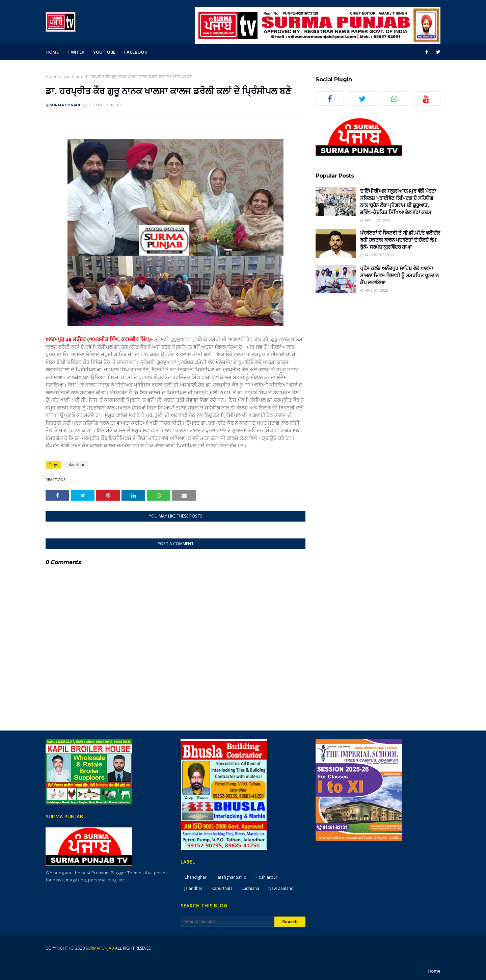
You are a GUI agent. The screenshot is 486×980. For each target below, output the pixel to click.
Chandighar (195, 877)
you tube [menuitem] (104, 52)
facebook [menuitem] (136, 52)
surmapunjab (100, 948)
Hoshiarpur (266, 877)
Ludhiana (250, 888)
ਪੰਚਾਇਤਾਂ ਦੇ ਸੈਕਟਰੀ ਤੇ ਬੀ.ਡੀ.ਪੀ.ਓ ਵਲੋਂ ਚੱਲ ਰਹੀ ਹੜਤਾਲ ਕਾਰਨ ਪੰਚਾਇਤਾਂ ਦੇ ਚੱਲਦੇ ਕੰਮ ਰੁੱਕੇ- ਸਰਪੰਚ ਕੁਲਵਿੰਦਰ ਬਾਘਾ (400, 240)
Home (51, 76)
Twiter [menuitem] (76, 52)
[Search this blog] (227, 922)
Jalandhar (71, 76)
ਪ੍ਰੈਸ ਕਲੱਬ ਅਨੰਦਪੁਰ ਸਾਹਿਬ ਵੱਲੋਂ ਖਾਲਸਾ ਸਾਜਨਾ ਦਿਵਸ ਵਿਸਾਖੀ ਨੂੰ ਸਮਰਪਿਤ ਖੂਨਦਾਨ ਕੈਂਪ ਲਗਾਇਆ (399, 275)
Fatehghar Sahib (231, 877)
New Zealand (281, 888)
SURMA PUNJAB (65, 105)
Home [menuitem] (52, 52)
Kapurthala (222, 888)
